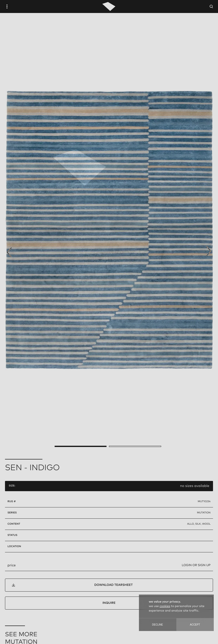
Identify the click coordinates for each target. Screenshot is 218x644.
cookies (165, 606)
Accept (195, 625)
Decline (158, 625)
